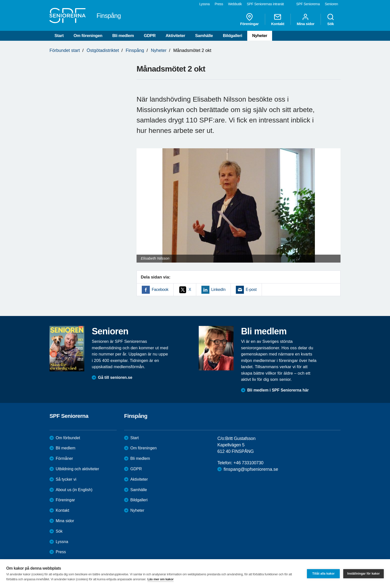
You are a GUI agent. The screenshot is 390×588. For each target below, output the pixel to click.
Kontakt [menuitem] (278, 19)
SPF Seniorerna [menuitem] (308, 4)
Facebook (160, 290)
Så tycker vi (66, 479)
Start (59, 36)
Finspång (135, 50)
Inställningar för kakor (364, 574)
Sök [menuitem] (331, 19)
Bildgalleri (233, 36)
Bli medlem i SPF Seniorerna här (278, 390)
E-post (251, 290)
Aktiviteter (175, 36)
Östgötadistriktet (103, 50)
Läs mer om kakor (161, 579)
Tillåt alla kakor (323, 574)
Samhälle (204, 36)
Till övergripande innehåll (0, 0)
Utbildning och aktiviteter (77, 469)
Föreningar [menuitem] (249, 19)
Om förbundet (68, 438)
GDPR (150, 36)
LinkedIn (218, 290)
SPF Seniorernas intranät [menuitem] (265, 4)
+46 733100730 (248, 463)
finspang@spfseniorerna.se (251, 469)
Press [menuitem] (219, 4)
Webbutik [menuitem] (235, 4)
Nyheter (260, 36)
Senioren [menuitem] (331, 4)
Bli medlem (123, 36)
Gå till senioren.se (115, 377)
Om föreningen (88, 36)
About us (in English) (74, 490)
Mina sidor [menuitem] (306, 19)
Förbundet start (65, 50)
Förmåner (64, 458)
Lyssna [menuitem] (204, 4)
